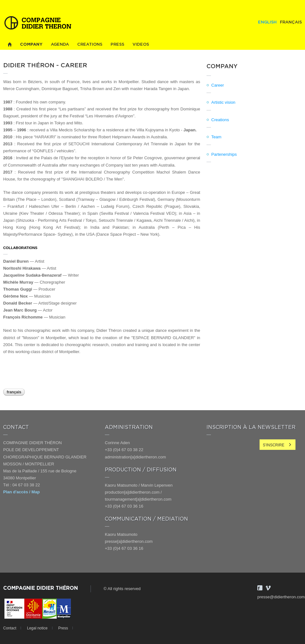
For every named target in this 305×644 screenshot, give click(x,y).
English (267, 22)
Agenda (60, 45)
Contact (10, 628)
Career (218, 85)
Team (216, 137)
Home (10, 45)
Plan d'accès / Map (21, 492)
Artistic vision (223, 102)
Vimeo (268, 588)
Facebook (260, 588)
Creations (90, 45)
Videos (141, 45)
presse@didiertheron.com (281, 597)
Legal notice (37, 628)
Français (291, 22)
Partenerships (224, 154)
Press (117, 45)
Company (31, 45)
